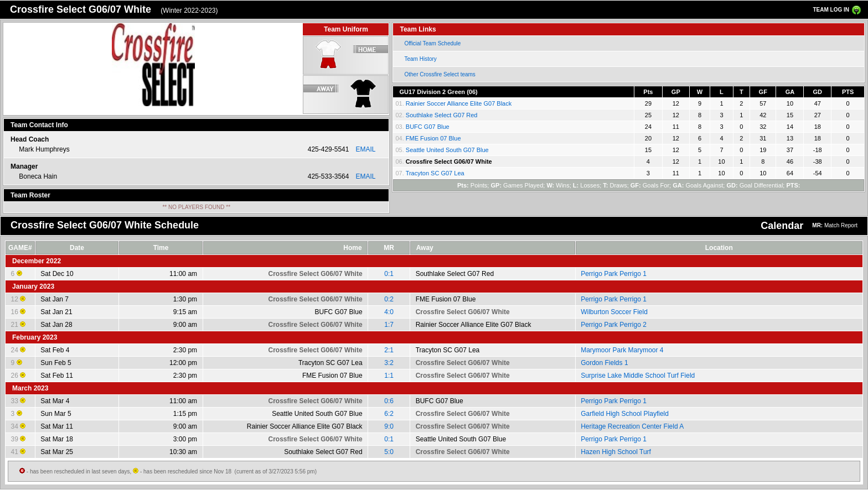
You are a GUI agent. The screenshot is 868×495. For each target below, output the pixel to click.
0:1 (389, 274)
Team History (420, 59)
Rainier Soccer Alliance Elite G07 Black (459, 103)
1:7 (389, 325)
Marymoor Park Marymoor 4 (622, 350)
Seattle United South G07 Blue (447, 150)
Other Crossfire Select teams (440, 74)
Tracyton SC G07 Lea (435, 173)
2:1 (389, 350)
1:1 (389, 376)
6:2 (389, 414)
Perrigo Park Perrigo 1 (614, 274)
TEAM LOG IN (831, 10)
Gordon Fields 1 (604, 363)
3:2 (389, 363)
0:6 (389, 401)
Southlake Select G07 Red (442, 115)
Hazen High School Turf (616, 452)
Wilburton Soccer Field (614, 312)
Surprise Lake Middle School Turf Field (638, 376)
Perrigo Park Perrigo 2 (614, 325)
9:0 (389, 426)
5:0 (389, 452)
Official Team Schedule (432, 43)
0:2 (389, 299)
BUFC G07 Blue (428, 127)
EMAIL (365, 149)
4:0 (389, 312)
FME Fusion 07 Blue (433, 138)
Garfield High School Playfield (625, 414)
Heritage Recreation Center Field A (632, 426)
